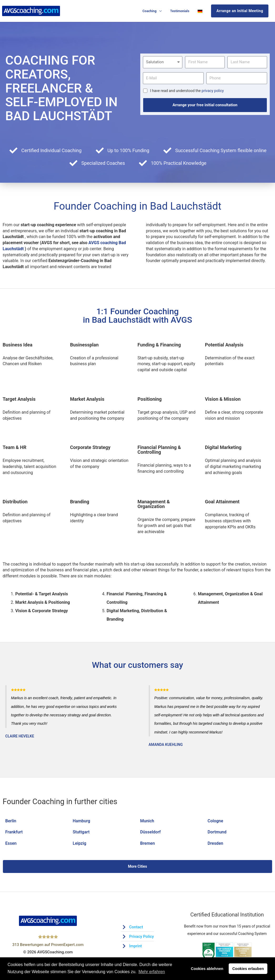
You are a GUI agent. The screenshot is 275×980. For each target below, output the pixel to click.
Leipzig (79, 843)
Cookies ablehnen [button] (207, 969)
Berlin (11, 821)
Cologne (215, 821)
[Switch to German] (200, 11)
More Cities (137, 866)
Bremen (148, 843)
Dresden (215, 843)
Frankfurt (14, 832)
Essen (11, 843)
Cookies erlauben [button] (248, 969)
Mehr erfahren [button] (152, 972)
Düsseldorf (151, 832)
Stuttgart (81, 832)
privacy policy (213, 91)
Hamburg (81, 821)
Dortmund (217, 832)
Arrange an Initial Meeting (240, 11)
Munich (147, 821)
